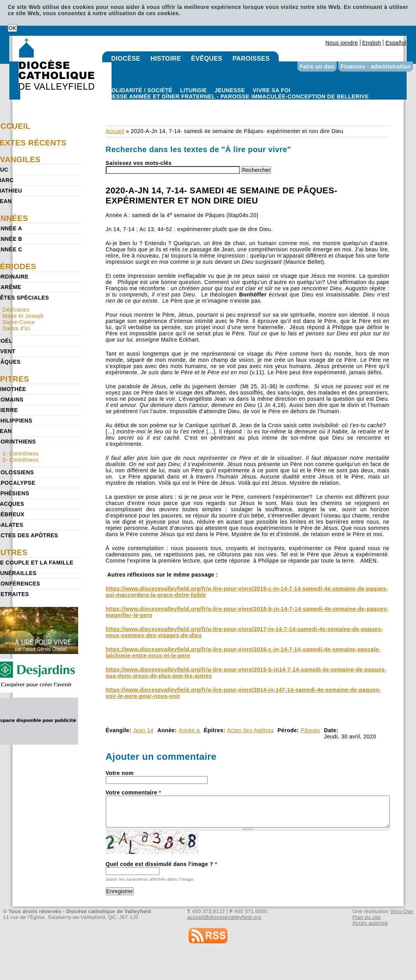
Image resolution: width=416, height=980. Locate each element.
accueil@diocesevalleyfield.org (225, 917)
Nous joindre (342, 43)
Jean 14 (143, 730)
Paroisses (251, 59)
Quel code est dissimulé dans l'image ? (162, 864)
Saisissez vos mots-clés (139, 163)
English (372, 43)
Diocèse (126, 59)
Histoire (166, 59)
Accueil (115, 131)
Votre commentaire (134, 792)
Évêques (207, 59)
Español (396, 43)
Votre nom (120, 773)
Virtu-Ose (402, 911)
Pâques (310, 730)
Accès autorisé (370, 923)
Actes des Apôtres (250, 730)
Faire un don (317, 67)
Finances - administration (376, 67)
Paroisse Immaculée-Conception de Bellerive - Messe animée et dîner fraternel (238, 103)
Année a (189, 730)
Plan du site (366, 917)
